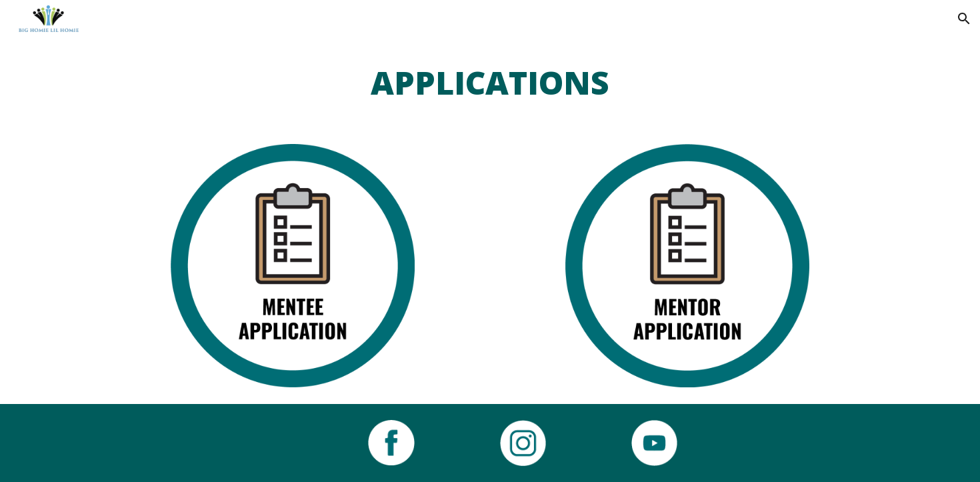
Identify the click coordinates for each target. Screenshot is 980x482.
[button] (964, 19)
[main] (490, 83)
